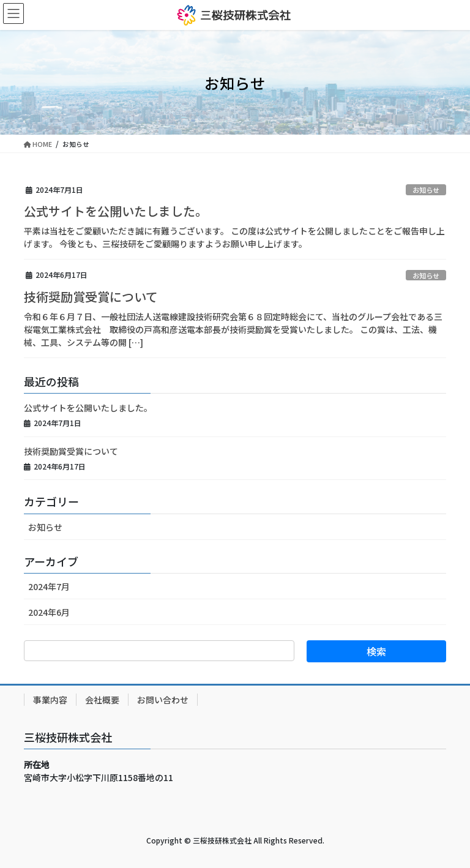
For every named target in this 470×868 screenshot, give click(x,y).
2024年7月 (49, 586)
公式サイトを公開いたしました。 (116, 211)
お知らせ (426, 190)
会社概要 (102, 700)
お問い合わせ (163, 700)
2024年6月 (49, 612)
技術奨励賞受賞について (91, 297)
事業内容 (50, 700)
